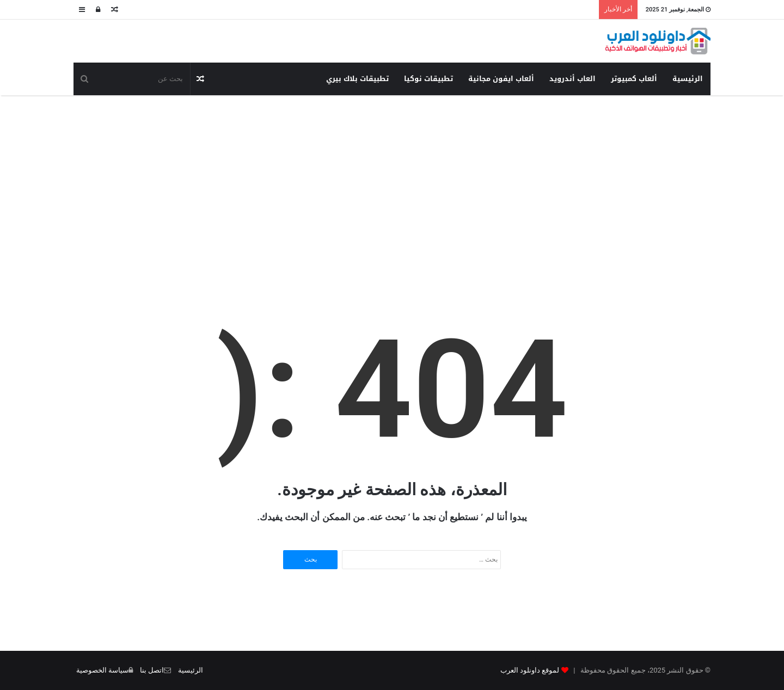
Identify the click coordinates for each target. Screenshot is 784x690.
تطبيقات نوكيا (428, 79)
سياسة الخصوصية (102, 670)
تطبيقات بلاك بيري (357, 79)
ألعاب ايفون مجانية (501, 79)
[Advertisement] (392, 182)
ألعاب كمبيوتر (634, 79)
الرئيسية (688, 79)
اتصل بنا (152, 670)
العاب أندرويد (572, 79)
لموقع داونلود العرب (530, 670)
